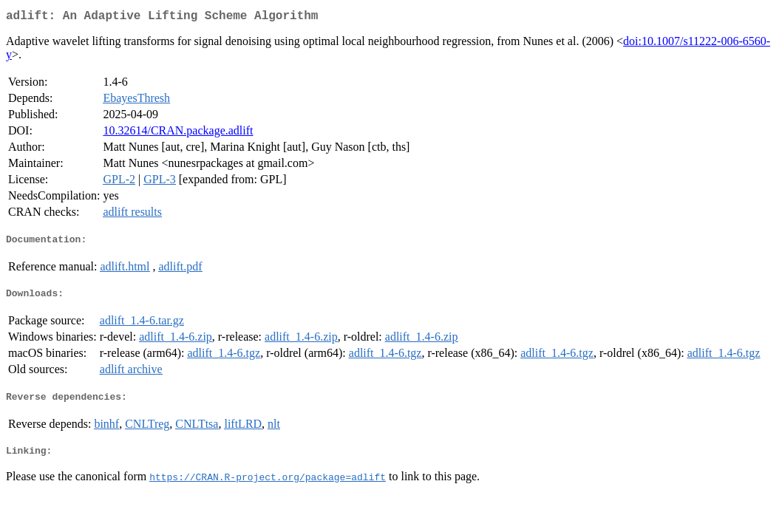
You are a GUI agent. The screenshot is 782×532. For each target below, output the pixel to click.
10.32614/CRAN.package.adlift (178, 133)
